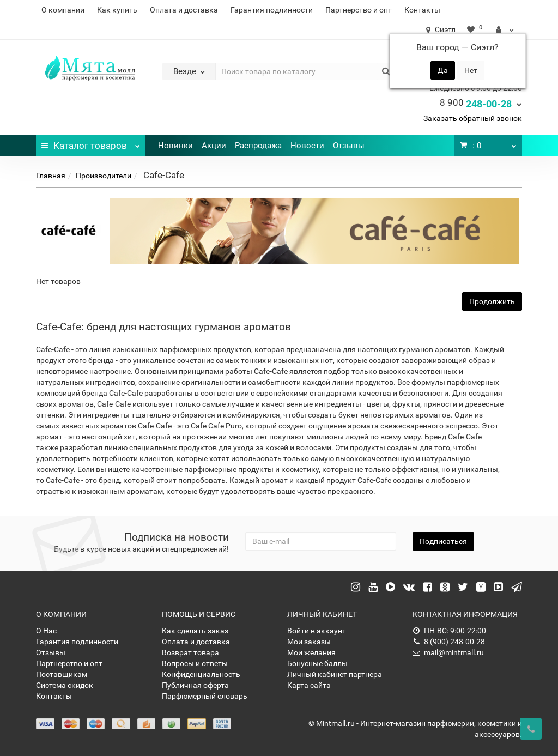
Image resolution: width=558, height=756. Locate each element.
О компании (63, 10)
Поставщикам (62, 674)
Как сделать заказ (195, 631)
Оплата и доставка (184, 10)
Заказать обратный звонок (473, 118)
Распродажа (258, 146)
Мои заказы (309, 642)
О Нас (46, 631)
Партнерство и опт (359, 10)
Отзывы (349, 146)
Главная (51, 176)
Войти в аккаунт (317, 631)
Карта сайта (309, 685)
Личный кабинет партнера (335, 674)
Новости (307, 146)
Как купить (117, 10)
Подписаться (443, 541)
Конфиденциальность (201, 674)
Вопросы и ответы (195, 663)
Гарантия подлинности (272, 10)
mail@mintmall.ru (448, 652)
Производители (104, 176)
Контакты (422, 10)
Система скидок (65, 685)
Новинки (175, 146)
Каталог (90, 143)
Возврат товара (190, 652)
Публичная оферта (195, 685)
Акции (214, 146)
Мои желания (311, 652)
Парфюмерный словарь (205, 696)
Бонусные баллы (317, 663)
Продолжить (492, 301)
